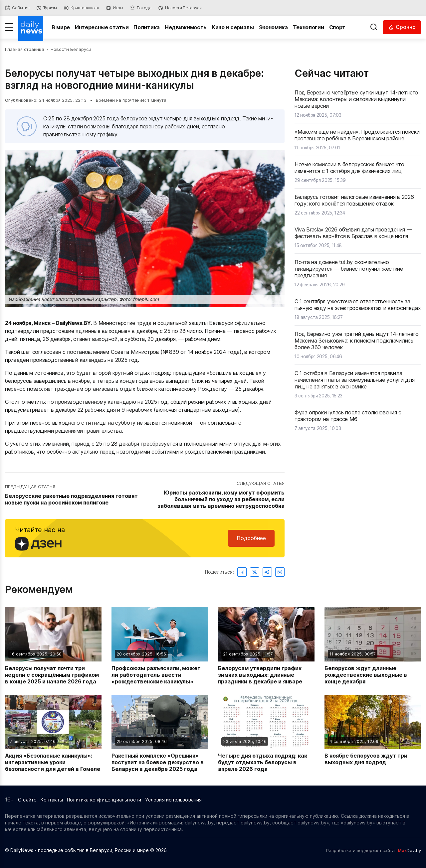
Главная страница (25, 49)
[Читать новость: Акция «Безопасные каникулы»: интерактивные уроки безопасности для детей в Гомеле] (53, 733)
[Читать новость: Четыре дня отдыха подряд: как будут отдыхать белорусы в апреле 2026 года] (266, 733)
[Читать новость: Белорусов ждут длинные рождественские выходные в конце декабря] (373, 646)
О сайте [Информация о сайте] (27, 800)
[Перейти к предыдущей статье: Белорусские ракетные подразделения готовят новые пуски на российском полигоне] (74, 495)
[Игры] (114, 8)
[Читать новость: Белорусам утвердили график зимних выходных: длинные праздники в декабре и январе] (266, 646)
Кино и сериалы (233, 27)
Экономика (273, 27)
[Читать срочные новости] (402, 27)
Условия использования (173, 800)
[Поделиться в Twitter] (255, 572)
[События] (17, 8)
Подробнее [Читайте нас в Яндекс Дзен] (251, 538)
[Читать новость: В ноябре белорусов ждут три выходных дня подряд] (373, 733)
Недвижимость (186, 27)
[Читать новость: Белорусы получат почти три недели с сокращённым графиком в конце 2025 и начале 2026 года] (53, 646)
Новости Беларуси (71, 49)
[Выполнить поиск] (374, 27)
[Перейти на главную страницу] (31, 27)
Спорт (337, 27)
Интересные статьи (102, 27)
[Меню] (9, 27)
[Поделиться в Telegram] (267, 572)
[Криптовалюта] (81, 8)
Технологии (309, 27)
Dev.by (409, 850)
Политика (147, 27)
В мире (61, 27)
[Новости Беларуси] (180, 8)
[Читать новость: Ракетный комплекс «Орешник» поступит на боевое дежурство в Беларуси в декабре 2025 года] (160, 733)
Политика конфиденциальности (104, 800)
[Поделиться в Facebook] (242, 572)
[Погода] (141, 8)
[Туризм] (47, 8)
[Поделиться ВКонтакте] (280, 572)
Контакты (52, 800)
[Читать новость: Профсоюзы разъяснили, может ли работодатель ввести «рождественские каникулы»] (160, 646)
